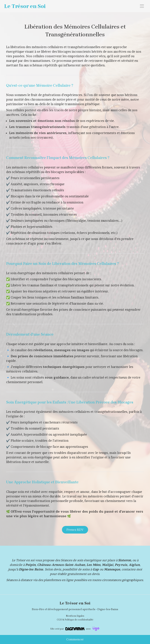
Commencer (75, 639)
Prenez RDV (75, 530)
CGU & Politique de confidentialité (75, 620)
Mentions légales (75, 616)
